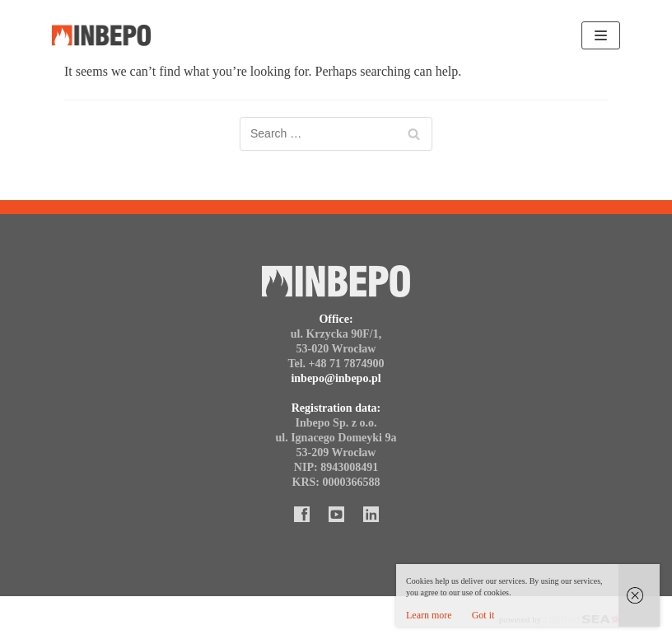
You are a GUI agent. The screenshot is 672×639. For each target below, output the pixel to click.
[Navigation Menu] (601, 35)
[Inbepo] (101, 36)
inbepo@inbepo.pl (336, 378)
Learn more (429, 615)
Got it (483, 615)
